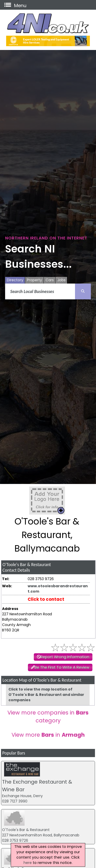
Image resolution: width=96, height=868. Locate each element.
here (28, 863)
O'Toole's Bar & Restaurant (26, 830)
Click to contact (46, 599)
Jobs (61, 280)
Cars (50, 280)
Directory (15, 280)
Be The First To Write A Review (62, 667)
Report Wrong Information (65, 657)
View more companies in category (48, 717)
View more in (48, 735)
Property (34, 280)
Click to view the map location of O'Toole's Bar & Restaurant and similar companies (46, 695)
